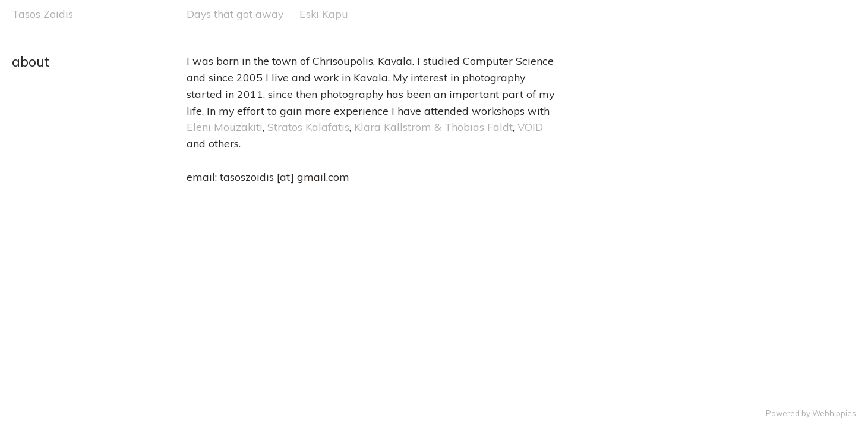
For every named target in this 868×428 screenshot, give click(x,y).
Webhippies (834, 413)
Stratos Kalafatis (308, 127)
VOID (530, 127)
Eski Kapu (324, 14)
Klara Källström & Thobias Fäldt (433, 127)
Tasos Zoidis (42, 14)
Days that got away (235, 14)
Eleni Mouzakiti (225, 127)
